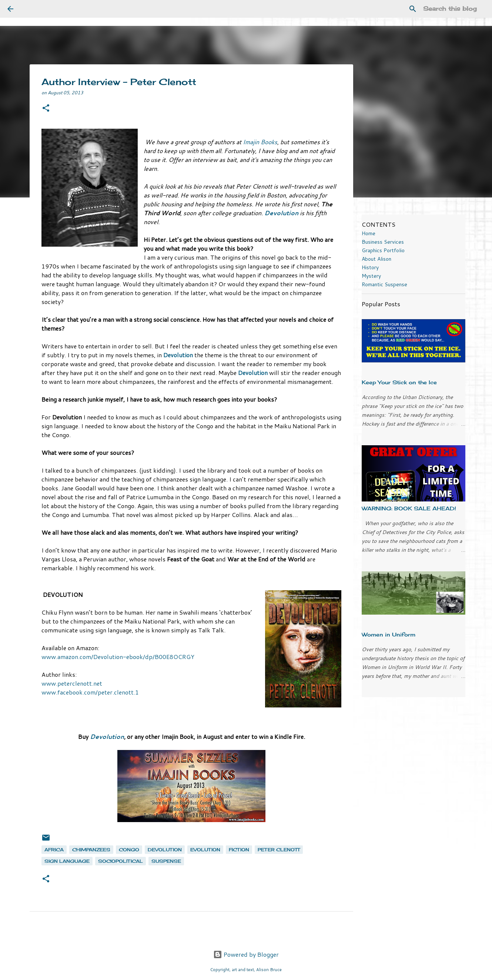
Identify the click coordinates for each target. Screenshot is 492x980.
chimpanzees (91, 850)
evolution (205, 850)
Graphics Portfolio (383, 250)
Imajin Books (260, 142)
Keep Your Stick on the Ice (399, 382)
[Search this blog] (447, 9)
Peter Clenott (279, 850)
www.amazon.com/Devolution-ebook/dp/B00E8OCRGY (118, 657)
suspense (166, 861)
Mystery (371, 276)
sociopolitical (121, 861)
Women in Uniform (389, 634)
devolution (165, 850)
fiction (239, 850)
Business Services (383, 242)
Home (369, 233)
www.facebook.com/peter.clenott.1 (91, 692)
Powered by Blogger (246, 954)
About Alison (376, 259)
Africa (54, 850)
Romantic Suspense (384, 284)
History (370, 267)
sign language (67, 861)
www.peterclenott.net (72, 683)
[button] (46, 109)
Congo (129, 850)
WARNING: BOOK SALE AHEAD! (409, 508)
